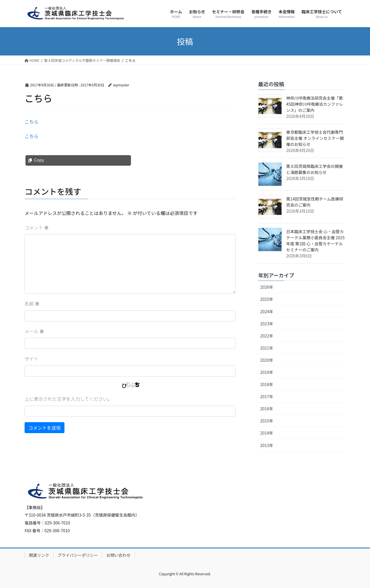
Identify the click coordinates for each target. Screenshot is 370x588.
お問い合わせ (119, 555)
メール (34, 331)
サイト (32, 359)
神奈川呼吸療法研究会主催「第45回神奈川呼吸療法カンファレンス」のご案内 (315, 104)
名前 (32, 303)
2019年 (267, 372)
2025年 (267, 299)
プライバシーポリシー (78, 555)
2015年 (267, 421)
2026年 (267, 287)
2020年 (267, 360)
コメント (37, 227)
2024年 (267, 311)
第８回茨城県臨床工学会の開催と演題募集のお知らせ (314, 169)
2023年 (267, 324)
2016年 (267, 409)
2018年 (267, 384)
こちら (32, 122)
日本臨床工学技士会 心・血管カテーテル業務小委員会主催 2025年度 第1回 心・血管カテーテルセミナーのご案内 (315, 241)
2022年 (267, 336)
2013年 (267, 445)
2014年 (267, 433)
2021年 (267, 348)
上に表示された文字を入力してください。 (68, 399)
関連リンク (39, 555)
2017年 (267, 396)
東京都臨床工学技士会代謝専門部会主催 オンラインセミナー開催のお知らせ (315, 138)
